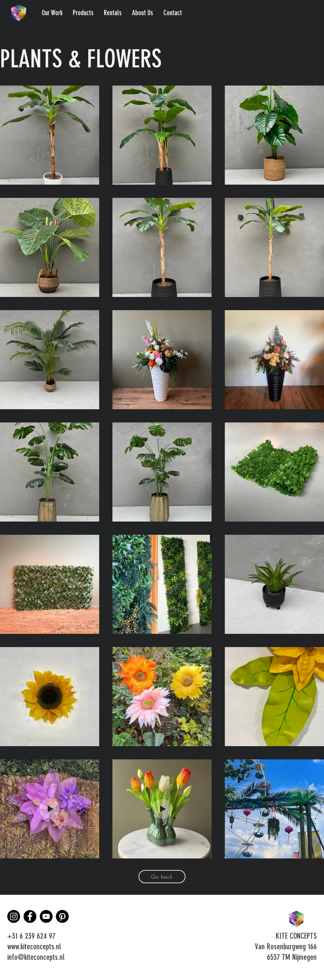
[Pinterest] (62, 916)
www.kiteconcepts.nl (34, 947)
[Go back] (162, 877)
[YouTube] (46, 916)
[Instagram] (14, 916)
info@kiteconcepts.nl (36, 958)
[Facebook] (30, 916)
